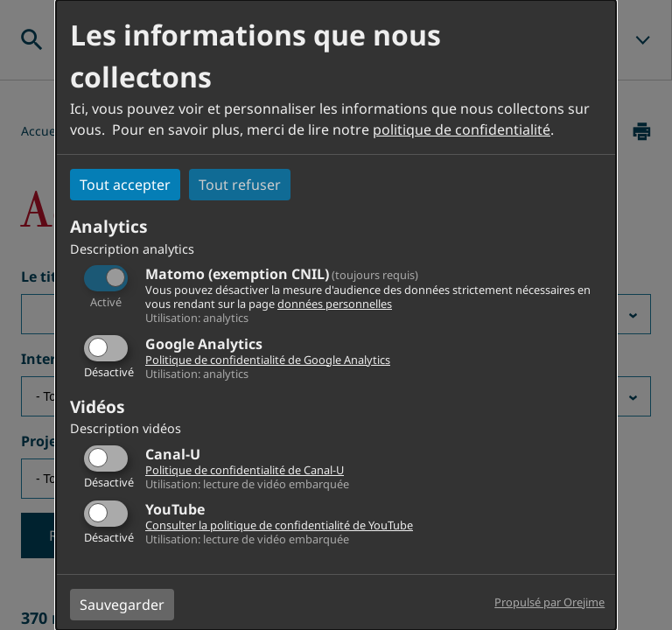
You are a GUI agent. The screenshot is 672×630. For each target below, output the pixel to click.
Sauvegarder (122, 605)
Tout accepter (125, 185)
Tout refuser (240, 185)
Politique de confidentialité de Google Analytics (268, 360)
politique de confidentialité (462, 129)
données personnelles (335, 304)
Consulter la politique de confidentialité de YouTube (279, 525)
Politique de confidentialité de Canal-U (245, 470)
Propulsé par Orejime (549, 602)
